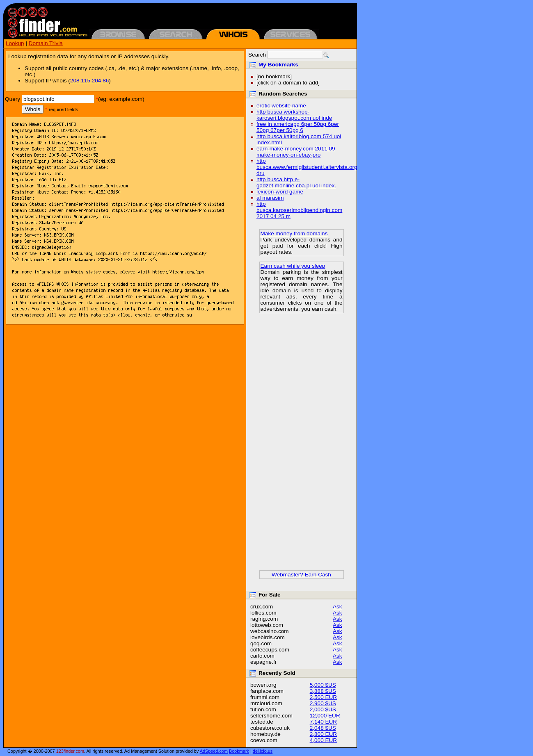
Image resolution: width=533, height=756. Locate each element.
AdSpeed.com (214, 751)
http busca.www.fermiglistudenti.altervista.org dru (307, 167)
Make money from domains (294, 233)
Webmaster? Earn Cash (301, 575)
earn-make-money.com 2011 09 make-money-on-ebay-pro (296, 152)
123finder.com (70, 751)
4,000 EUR (324, 740)
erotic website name (281, 106)
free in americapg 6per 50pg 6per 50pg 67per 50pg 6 (298, 127)
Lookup (15, 43)
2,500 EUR (324, 697)
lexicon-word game (280, 192)
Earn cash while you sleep (293, 266)
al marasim (270, 198)
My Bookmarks (278, 65)
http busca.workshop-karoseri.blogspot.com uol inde (294, 115)
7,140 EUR (324, 722)
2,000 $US (323, 709)
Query (13, 99)
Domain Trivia (46, 43)
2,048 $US (323, 728)
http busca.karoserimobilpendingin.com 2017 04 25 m (299, 210)
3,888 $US (323, 691)
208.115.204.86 (90, 81)
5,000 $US (323, 685)
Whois (33, 109)
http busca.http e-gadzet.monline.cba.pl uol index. (296, 182)
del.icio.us (263, 751)
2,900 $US (323, 703)
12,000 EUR (325, 716)
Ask (337, 607)
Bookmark (239, 751)
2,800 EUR (324, 734)
